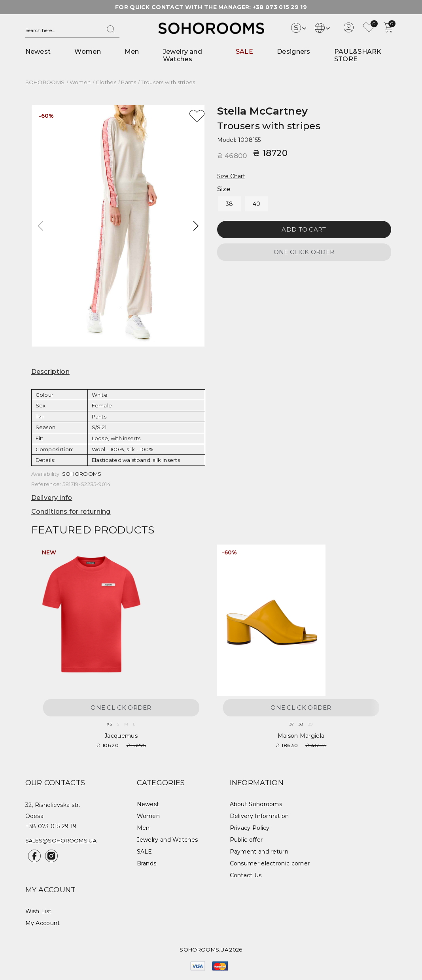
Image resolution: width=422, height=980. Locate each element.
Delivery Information (259, 816)
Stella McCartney (263, 111)
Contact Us (246, 875)
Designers (294, 52)
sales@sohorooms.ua (61, 841)
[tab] (118, 372)
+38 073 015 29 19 (280, 7)
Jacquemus (121, 736)
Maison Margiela (301, 736)
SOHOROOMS (82, 474)
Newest (38, 52)
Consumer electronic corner (270, 863)
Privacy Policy (250, 828)
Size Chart (231, 176)
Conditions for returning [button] (71, 512)
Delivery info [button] (52, 498)
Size (224, 189)
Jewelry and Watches (183, 55)
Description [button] (50, 372)
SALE (244, 52)
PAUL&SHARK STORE (358, 55)
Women (88, 52)
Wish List (39, 911)
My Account (43, 923)
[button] (196, 226)
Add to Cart (304, 229)
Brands (147, 863)
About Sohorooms (256, 804)
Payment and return (259, 852)
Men (132, 52)
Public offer (246, 840)
